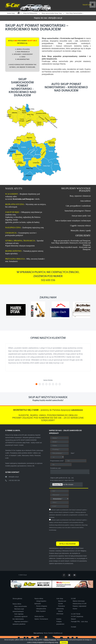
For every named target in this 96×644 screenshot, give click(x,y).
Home (19, 13)
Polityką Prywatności (50, 640)
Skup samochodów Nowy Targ (52, 13)
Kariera (59, 619)
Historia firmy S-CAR (80, 604)
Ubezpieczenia (41, 609)
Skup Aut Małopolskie (30, 13)
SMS (16, 41)
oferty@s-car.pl (55, 18)
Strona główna (17, 599)
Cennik (60, 604)
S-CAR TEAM (76, 614)
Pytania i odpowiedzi (79, 606)
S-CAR (73, 599)
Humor (75, 609)
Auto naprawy (19, 614)
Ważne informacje (79, 601)
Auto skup (60, 599)
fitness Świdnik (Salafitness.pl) (53, 633)
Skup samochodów (21, 606)
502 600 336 (48, 280)
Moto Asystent (41, 611)
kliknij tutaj (71, 480)
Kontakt (73, 627)
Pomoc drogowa (42, 606)
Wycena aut (62, 601)
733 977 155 (87, 5)
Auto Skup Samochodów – (75, 13)
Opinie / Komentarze (41, 619)
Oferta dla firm (39, 616)
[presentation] (67, 536)
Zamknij (64, 642)
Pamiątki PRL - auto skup (79, 622)
